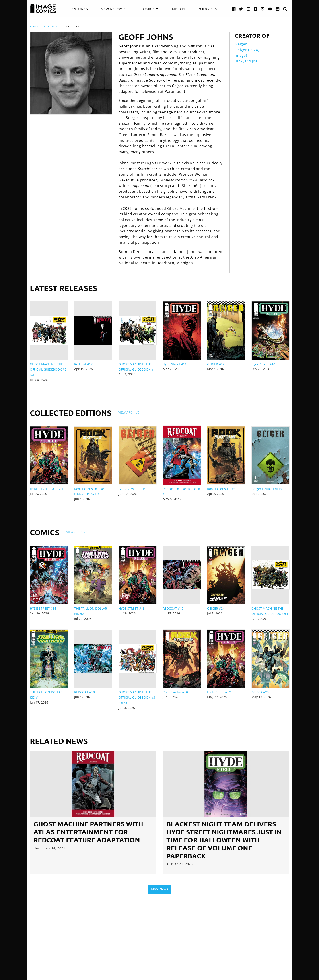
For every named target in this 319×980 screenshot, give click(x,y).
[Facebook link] (234, 9)
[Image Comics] (43, 8)
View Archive (129, 412)
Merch (178, 9)
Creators (51, 26)
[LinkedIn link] (278, 9)
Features (79, 9)
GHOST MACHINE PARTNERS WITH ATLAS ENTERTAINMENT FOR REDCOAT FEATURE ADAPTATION (88, 832)
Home (34, 26)
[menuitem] (79, 9)
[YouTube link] (270, 9)
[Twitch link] (263, 9)
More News (159, 889)
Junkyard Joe (246, 61)
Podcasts (207, 9)
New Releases (114, 9)
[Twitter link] (241, 9)
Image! (241, 55)
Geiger (241, 44)
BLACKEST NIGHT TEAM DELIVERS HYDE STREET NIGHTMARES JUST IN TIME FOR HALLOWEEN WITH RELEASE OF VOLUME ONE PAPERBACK (224, 840)
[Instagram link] (249, 9)
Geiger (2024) (247, 50)
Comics (148, 9)
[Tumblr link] (256, 9)
